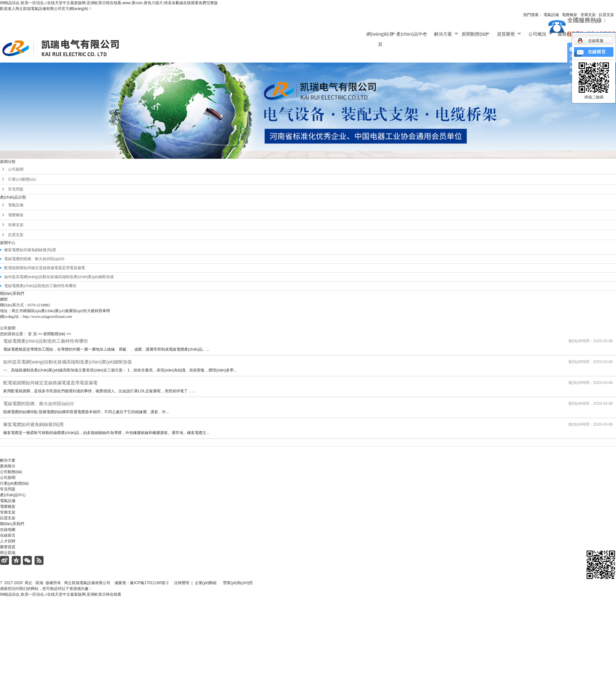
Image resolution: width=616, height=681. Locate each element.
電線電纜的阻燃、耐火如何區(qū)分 (39, 404)
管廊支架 (16, 225)
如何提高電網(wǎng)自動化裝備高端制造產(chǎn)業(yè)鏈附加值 (59, 277)
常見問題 (16, 189)
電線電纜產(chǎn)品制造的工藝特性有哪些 (40, 286)
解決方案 (443, 34)
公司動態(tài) (11, 472)
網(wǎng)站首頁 (380, 35)
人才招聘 (8, 541)
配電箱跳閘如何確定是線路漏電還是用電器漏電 (45, 268)
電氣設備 (16, 205)
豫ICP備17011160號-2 (149, 583)
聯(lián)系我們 (12, 524)
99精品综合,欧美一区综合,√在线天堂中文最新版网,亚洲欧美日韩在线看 (61, 594)
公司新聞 (16, 169)
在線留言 (8, 535)
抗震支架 (16, 235)
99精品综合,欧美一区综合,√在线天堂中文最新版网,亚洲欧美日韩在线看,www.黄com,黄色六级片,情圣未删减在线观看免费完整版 (109, 3)
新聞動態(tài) (475, 34)
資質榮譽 (506, 34)
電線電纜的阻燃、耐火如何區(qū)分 (34, 259)
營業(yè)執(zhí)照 (245, 583)
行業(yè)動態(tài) (22, 179)
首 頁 (32, 334)
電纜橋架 (16, 215)
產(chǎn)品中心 (412, 34)
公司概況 (537, 34)
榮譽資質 (8, 547)
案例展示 (8, 466)
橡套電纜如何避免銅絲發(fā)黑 (30, 250)
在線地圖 (8, 530)
